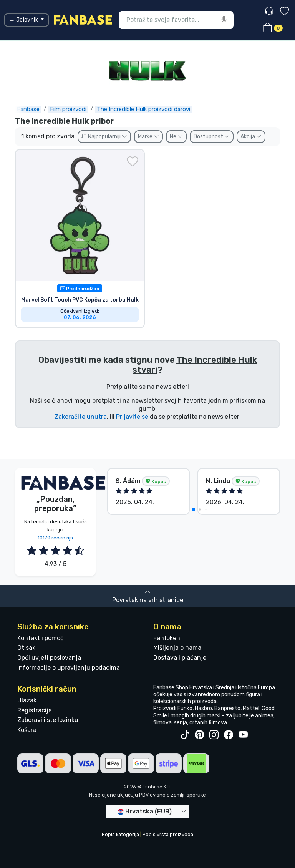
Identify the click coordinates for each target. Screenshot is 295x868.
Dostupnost (212, 137)
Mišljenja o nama (177, 648)
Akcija (251, 137)
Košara (27, 730)
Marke (148, 137)
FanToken (167, 638)
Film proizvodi (68, 109)
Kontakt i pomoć (41, 638)
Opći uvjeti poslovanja (49, 658)
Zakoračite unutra (81, 417)
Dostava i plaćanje (180, 658)
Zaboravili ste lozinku (48, 720)
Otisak (26, 648)
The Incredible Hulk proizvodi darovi (143, 109)
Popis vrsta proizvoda (168, 834)
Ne (176, 137)
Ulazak (27, 700)
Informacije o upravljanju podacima (69, 668)
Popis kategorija (120, 834)
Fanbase (28, 109)
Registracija (35, 710)
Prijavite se (132, 417)
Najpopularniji (104, 137)
